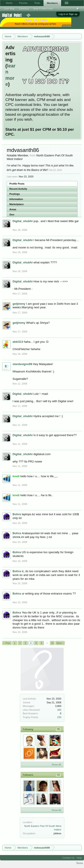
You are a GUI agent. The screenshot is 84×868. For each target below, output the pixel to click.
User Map (9, 9)
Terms (80, 863)
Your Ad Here (67, 26)
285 (59, 710)
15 (52, 643)
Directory (24, 9)
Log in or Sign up (68, 14)
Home (9, 3)
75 (58, 729)
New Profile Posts (43, 9)
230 (59, 717)
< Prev (7, 643)
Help (79, 858)
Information (16, 199)
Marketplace (17, 204)
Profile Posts (17, 184)
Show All (56, 765)
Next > (60, 643)
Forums (23, 3)
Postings (15, 194)
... (59, 9)
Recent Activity (18, 189)
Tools (37, 3)
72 (58, 775)
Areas (13, 209)
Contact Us (68, 858)
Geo (12, 214)
